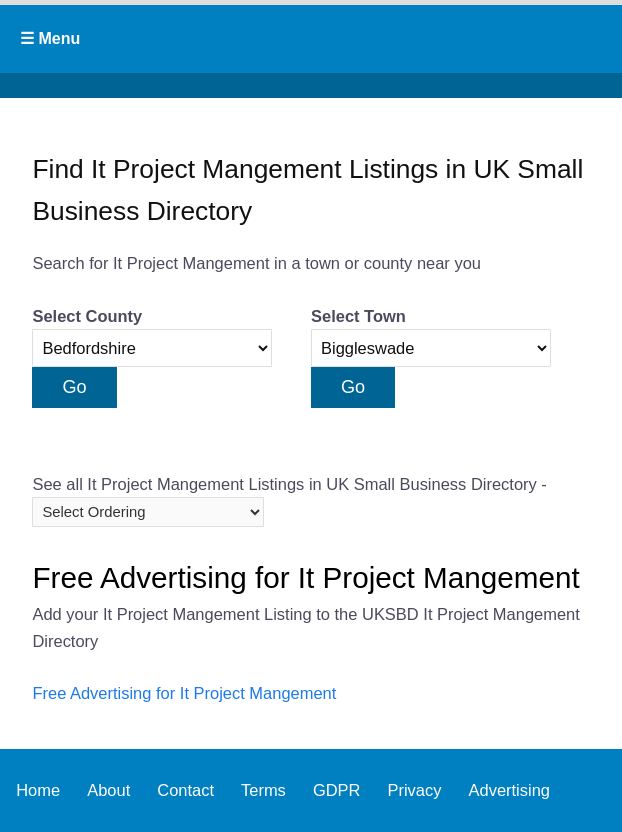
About (108, 790)
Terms (263, 790)
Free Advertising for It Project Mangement (184, 693)
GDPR (337, 790)
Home (38, 790)
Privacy (414, 790)
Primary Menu (311, 39)
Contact (185, 790)
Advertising (509, 790)
